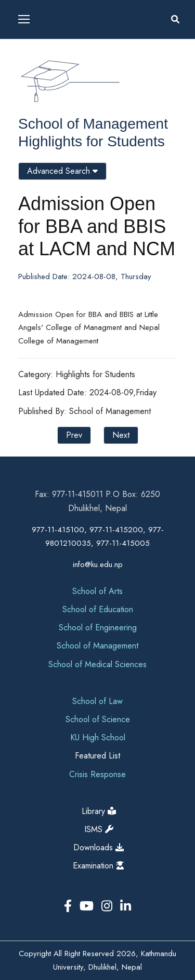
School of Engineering (98, 627)
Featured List (97, 756)
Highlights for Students (92, 141)
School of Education (98, 609)
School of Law (97, 701)
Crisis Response (97, 774)
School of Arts (97, 591)
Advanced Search (62, 171)
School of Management (93, 124)
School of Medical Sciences (97, 664)
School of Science (98, 719)
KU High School (98, 737)
